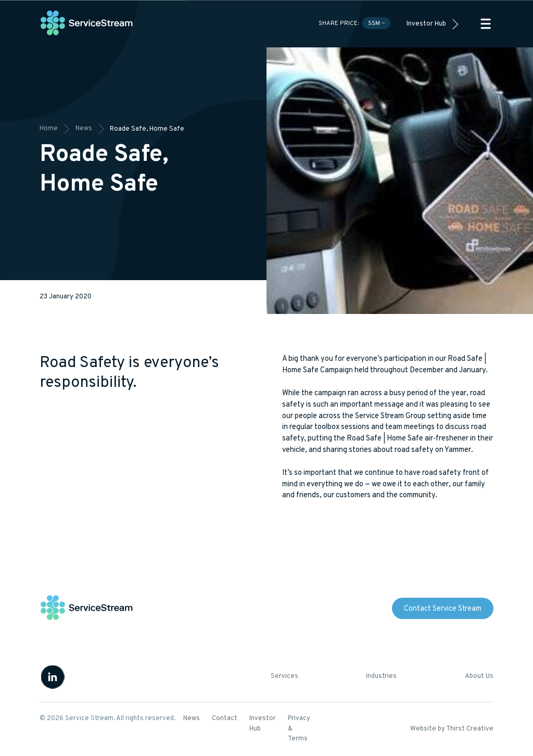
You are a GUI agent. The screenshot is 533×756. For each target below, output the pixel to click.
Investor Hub (426, 24)
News (192, 719)
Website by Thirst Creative (452, 729)
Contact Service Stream (443, 609)
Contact (225, 719)
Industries (381, 676)
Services (284, 676)
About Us (479, 676)
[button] (486, 24)
